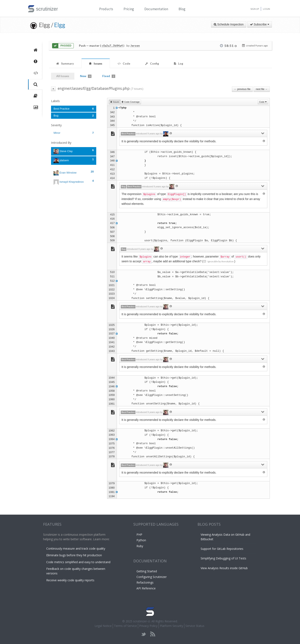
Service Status (195, 626)
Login (266, 9)
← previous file (242, 89)
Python (141, 540)
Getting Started (147, 571)
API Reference (146, 588)
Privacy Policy (148, 626)
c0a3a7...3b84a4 (112, 46)
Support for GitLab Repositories (222, 549)
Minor (74, 133)
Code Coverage (131, 102)
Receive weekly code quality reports (70, 580)
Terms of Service (125, 626)
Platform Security (171, 626)
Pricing (129, 9)
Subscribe (260, 24)
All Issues (63, 76)
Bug (74, 116)
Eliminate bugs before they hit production (74, 555)
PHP (139, 535)
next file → (262, 89)
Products (106, 9)
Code (263, 102)
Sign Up (255, 9)
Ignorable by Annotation (219, 261)
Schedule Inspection (229, 24)
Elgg (60, 25)
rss (153, 634)
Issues (115, 102)
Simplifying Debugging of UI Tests (223, 558)
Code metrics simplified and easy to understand (78, 562)
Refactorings (145, 582)
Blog (182, 9)
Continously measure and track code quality (76, 548)
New (86, 76)
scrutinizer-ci (142, 621)
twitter (144, 634)
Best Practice (74, 109)
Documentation (156, 9)
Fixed (109, 76)
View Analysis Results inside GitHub (224, 568)
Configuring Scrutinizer (152, 577)
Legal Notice (103, 626)
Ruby (140, 546)
